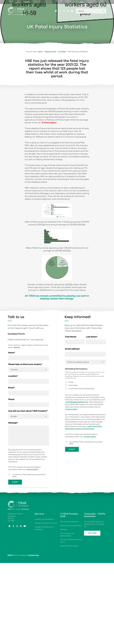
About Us (11, 2)
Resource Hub (59, 2)
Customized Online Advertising (81, 422)
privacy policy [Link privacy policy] (32, 503)
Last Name (92, 370)
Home (40, 52)
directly (17, 380)
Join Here (93, 567)
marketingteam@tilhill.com (77, 435)
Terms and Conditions (69, 555)
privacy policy (90, 470)
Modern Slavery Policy (69, 579)
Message (13, 456)
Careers (27, 2)
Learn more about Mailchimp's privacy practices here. (84, 461)
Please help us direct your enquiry (25, 397)
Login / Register (102, 2)
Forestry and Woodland (44, 553)
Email (11, 421)
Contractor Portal (91, 2)
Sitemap (64, 563)
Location (13, 409)
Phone (11, 433)
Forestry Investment (48, 2)
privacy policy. (72, 442)
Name (12, 385)
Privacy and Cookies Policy (71, 559)
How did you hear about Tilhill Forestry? (28, 444)
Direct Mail (73, 419)
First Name (71, 370)
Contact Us (68, 2)
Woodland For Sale (36, 2)
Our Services (18, 2)
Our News (62, 52)
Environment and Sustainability (67, 568)
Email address (73, 382)
